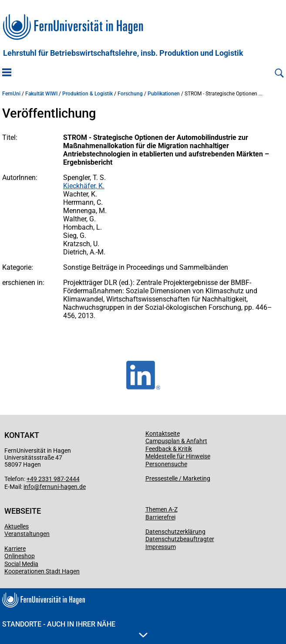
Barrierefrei (160, 517)
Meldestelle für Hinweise (178, 456)
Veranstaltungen (27, 534)
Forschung (130, 94)
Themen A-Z (162, 509)
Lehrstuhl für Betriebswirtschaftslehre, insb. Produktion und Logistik (123, 53)
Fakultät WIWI (41, 94)
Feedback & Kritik (169, 449)
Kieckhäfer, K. (84, 186)
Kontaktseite (163, 434)
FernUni (11, 94)
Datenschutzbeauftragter (180, 539)
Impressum (161, 547)
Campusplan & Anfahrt (176, 441)
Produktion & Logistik (87, 94)
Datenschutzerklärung (175, 532)
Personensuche (166, 464)
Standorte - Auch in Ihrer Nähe (75, 629)
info (29, 487)
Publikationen (164, 94)
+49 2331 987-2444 (53, 479)
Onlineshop (20, 556)
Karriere (15, 549)
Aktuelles (17, 526)
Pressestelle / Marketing (178, 478)
